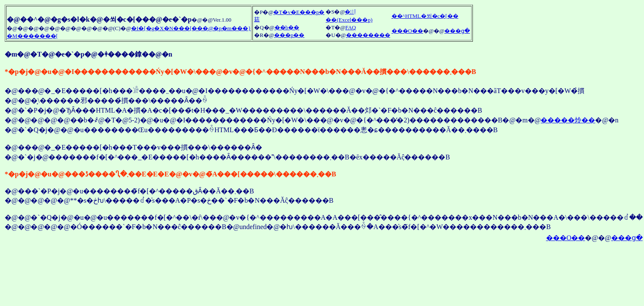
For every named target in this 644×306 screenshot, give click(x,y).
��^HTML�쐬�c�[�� (425, 16)
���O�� (407, 31)
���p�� (289, 35)
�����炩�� (568, 120)
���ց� (457, 31)
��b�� (287, 27)
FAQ (351, 27)
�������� (368, 35)
